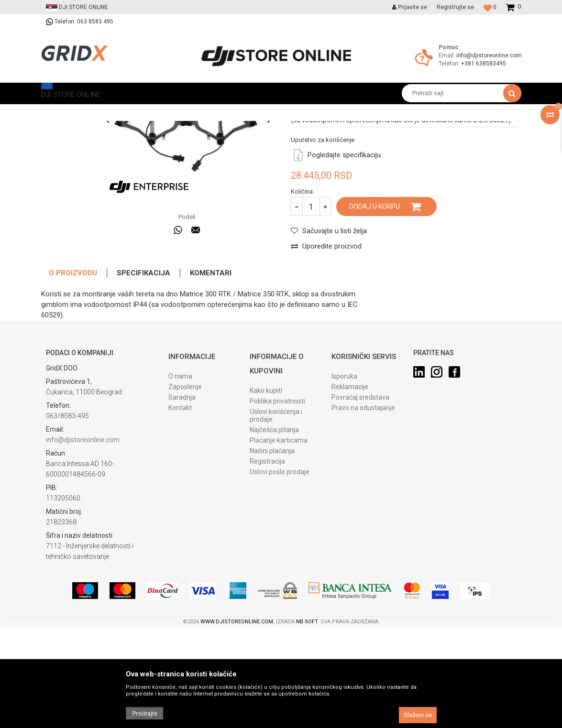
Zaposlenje (185, 490)
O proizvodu (73, 377)
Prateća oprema (155, 111)
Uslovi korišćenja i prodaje (276, 519)
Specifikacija (143, 377)
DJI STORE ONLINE (66, 111)
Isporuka (344, 480)
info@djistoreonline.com (489, 55)
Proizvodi (112, 111)
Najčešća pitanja (274, 533)
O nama (180, 480)
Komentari (211, 377)
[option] (71, 159)
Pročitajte (145, 714)
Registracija (267, 565)
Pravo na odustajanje (363, 511)
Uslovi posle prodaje (280, 576)
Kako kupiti (266, 494)
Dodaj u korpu (375, 310)
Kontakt (180, 511)
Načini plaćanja (272, 554)
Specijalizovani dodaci (215, 111)
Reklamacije (350, 490)
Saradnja (182, 501)
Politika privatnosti (277, 505)
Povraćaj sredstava (360, 501)
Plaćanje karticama (279, 544)
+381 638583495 (484, 64)
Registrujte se (455, 7)
